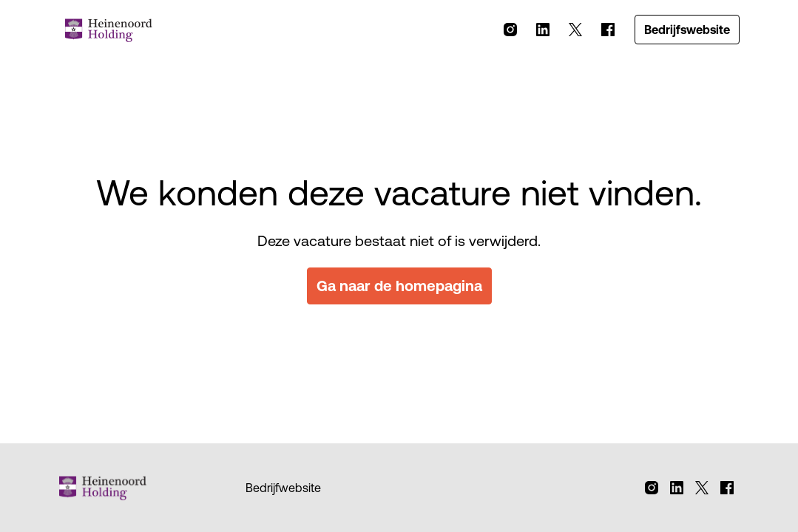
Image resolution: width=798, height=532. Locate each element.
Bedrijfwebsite (283, 488)
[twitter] (575, 30)
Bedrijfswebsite (687, 30)
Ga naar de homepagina (399, 286)
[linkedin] (543, 30)
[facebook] (608, 30)
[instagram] (510, 30)
